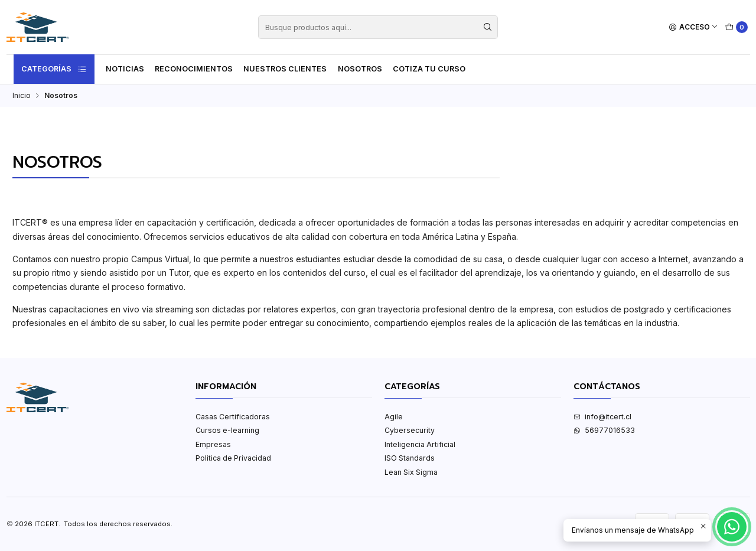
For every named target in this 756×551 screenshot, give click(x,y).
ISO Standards (410, 458)
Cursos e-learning (227, 430)
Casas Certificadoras (233, 417)
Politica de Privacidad (233, 458)
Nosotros (360, 69)
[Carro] (737, 27)
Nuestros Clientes (285, 69)
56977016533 (604, 430)
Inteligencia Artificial (420, 444)
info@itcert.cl (602, 417)
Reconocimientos (194, 69)
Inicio (22, 96)
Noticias (125, 69)
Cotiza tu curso (429, 69)
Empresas (213, 444)
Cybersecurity (410, 430)
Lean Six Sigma (411, 472)
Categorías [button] (54, 69)
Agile (394, 417)
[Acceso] (694, 27)
